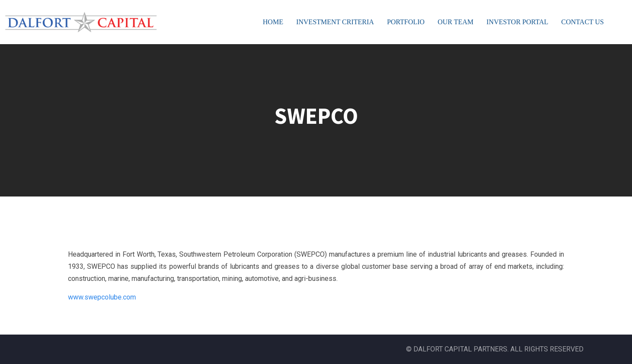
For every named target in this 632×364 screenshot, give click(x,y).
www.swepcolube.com (102, 297)
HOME (273, 22)
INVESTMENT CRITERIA (335, 22)
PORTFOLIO (406, 22)
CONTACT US (583, 22)
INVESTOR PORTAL (518, 22)
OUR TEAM (456, 22)
